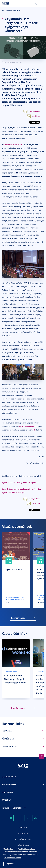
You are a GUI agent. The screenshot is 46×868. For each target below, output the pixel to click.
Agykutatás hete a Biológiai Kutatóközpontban (20, 482)
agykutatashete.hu (27, 426)
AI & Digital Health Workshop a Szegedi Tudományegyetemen (15, 679)
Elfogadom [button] (9, 864)
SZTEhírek (17, 11)
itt (34, 430)
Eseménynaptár (18, 618)
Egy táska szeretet (14, 569)
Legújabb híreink (11, 672)
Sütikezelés (23, 828)
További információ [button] (12, 858)
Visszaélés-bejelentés (23, 839)
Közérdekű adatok (23, 845)
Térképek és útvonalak (12, 808)
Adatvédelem (23, 833)
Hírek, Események (7, 11)
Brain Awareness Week (13, 145)
